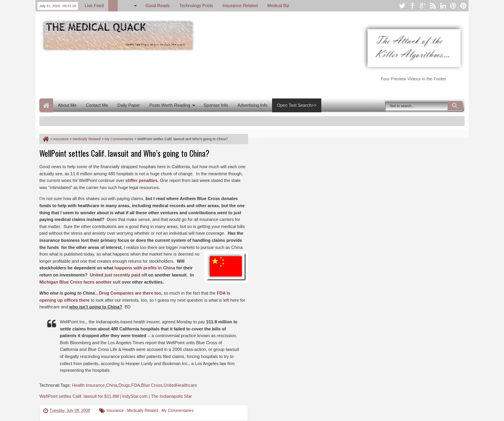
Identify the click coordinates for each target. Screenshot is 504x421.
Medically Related (143, 411)
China (112, 385)
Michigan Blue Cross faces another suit (80, 282)
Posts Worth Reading (170, 105)
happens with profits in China (145, 268)
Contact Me (97, 105)
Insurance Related (240, 6)
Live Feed (94, 6)
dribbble (453, 6)
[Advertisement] (183, 74)
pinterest (463, 6)
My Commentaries (177, 411)
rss (433, 6)
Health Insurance (88, 385)
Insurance (116, 411)
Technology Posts (196, 6)
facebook (412, 6)
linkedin (443, 6)
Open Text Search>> (297, 105)
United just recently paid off (118, 275)
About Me (67, 105)
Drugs (124, 385)
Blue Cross (152, 385)
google (422, 6)
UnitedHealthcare (180, 385)
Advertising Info (252, 105)
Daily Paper (129, 105)
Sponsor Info (216, 105)
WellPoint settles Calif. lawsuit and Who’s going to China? (124, 153)
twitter (402, 6)
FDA (135, 385)
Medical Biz (278, 6)
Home (46, 105)
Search (455, 106)
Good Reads (157, 6)
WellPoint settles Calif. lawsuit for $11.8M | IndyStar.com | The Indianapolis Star (116, 396)
